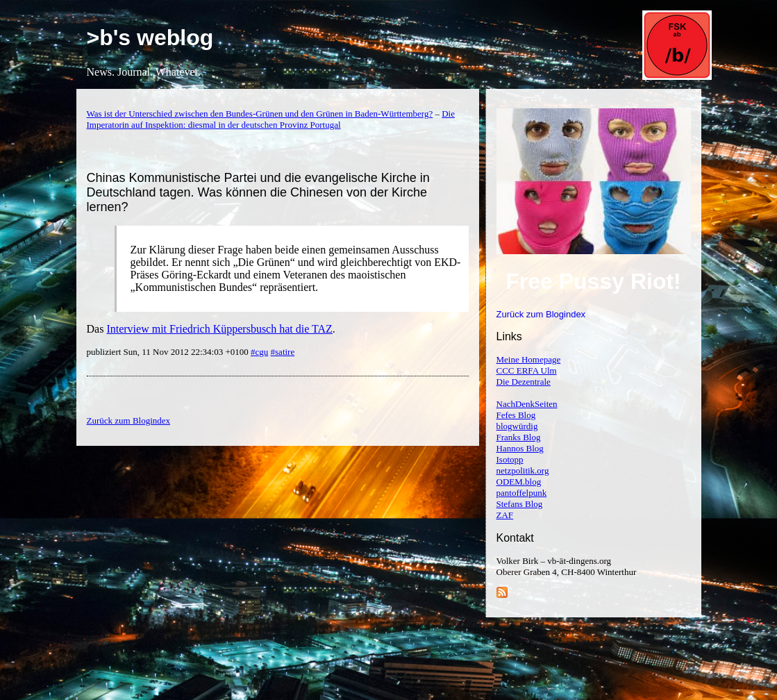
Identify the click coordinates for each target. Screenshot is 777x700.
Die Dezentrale (524, 382)
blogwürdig (517, 426)
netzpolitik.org (523, 470)
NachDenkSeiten (527, 404)
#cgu (259, 352)
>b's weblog (150, 37)
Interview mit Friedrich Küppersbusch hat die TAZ (219, 329)
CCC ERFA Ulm (527, 370)
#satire (283, 352)
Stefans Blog (520, 504)
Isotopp (510, 459)
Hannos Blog (520, 448)
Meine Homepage (529, 359)
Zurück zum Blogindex (541, 314)
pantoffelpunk (522, 493)
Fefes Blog (516, 415)
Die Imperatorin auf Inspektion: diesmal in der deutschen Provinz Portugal (271, 119)
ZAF (505, 515)
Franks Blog (519, 437)
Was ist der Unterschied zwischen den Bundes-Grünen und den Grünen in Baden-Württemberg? (260, 114)
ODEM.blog (519, 482)
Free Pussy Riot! (593, 281)
